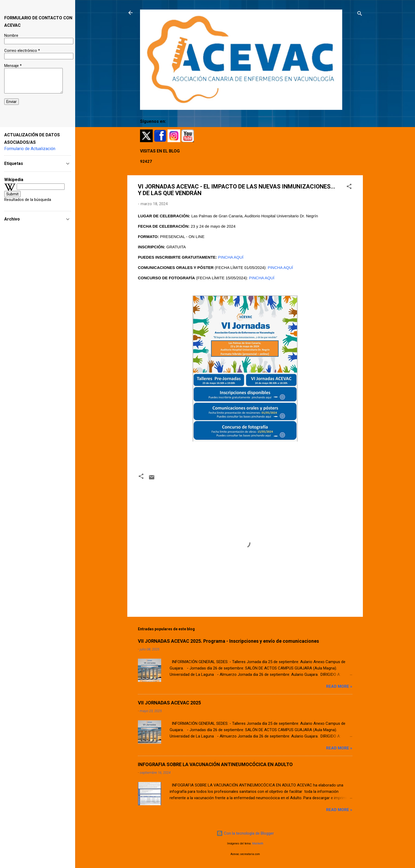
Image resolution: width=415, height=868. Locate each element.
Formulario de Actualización (30, 149)
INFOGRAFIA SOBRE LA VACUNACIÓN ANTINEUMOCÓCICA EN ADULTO (215, 764)
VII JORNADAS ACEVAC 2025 (169, 703)
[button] (349, 187)
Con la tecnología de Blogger (245, 833)
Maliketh (258, 844)
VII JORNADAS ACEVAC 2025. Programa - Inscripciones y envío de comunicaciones (228, 641)
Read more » (339, 686)
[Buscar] (360, 14)
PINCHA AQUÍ (231, 257)
